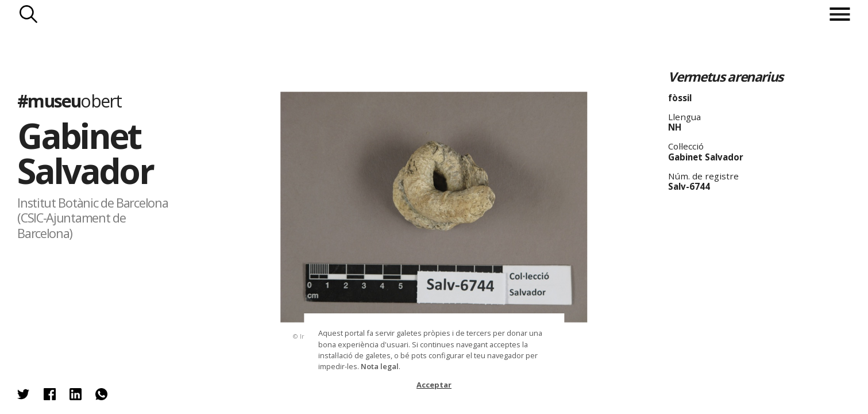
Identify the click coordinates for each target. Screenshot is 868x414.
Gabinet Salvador (85, 153)
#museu (69, 101)
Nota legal (380, 366)
